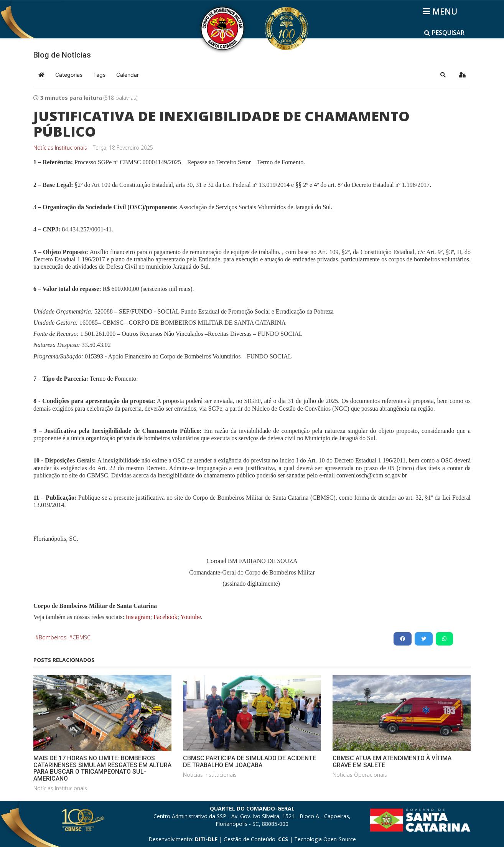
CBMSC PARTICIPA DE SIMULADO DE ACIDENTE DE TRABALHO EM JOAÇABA (250, 762)
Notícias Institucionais (60, 148)
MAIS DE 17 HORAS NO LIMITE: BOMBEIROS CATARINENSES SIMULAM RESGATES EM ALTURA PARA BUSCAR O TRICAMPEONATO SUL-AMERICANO (102, 768)
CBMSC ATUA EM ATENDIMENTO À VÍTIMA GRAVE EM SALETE (392, 762)
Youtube (190, 617)
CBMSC (82, 637)
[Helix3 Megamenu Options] (441, 11)
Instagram (138, 617)
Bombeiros (53, 637)
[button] (443, 75)
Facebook (165, 617)
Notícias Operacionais (360, 775)
